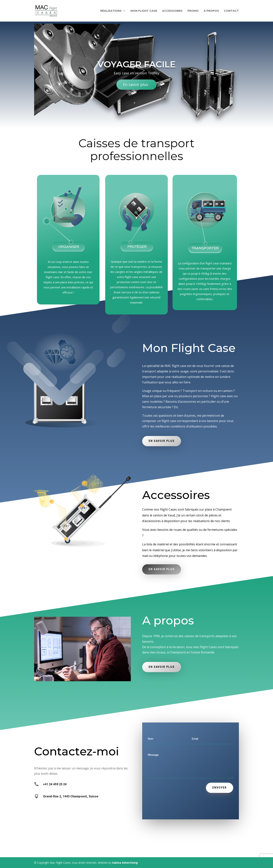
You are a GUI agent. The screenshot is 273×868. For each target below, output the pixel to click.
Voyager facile (136, 67)
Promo (193, 11)
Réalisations (111, 11)
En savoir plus (136, 87)
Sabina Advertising (125, 863)
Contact (231, 11)
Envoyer (220, 788)
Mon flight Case (144, 11)
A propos (211, 11)
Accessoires (172, 11)
